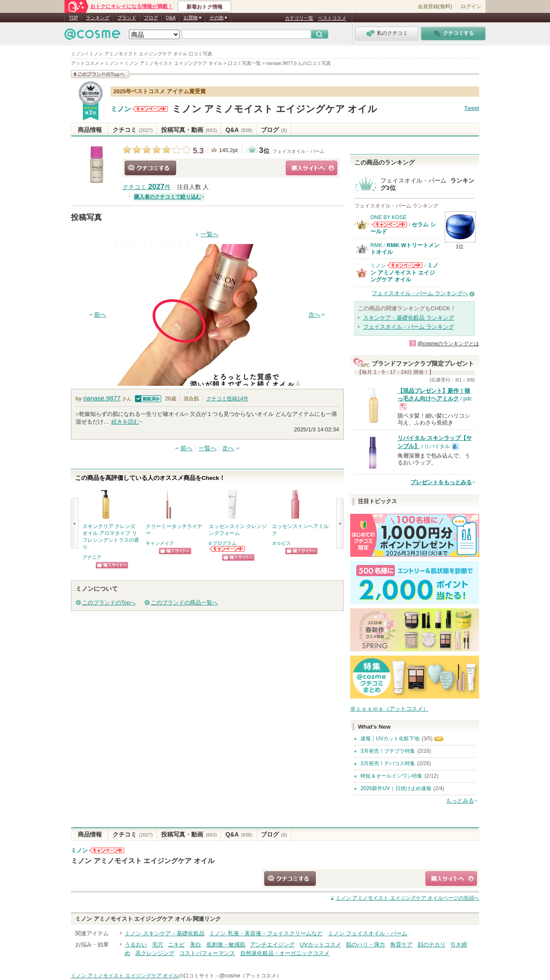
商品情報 (90, 130)
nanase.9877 (102, 398)
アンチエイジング (272, 945)
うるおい (136, 945)
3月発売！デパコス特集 (388, 763)
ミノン (121, 109)
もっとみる (460, 801)
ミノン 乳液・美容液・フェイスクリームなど (266, 933)
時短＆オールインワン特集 (391, 776)
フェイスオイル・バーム (298, 151)
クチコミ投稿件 (227, 399)
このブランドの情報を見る (100, 74)
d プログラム (223, 543)
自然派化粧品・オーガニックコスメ (285, 953)
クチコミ (133, 130)
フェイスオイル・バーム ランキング (409, 327)
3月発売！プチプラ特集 (388, 751)
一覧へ (210, 234)
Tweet (472, 108)
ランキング (98, 18)
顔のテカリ (432, 945)
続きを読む (125, 422)
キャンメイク (160, 543)
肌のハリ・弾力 (365, 945)
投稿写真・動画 (189, 130)
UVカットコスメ (321, 945)
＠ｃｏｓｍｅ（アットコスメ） (389, 709)
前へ (100, 315)
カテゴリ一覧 (299, 18)
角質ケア (401, 945)
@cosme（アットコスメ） (250, 976)
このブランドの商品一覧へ (184, 603)
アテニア (92, 557)
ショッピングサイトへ (312, 168)
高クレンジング (155, 953)
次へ (315, 315)
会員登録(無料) (435, 6)
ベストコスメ (332, 18)
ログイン (471, 6)
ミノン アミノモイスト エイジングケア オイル (275, 109)
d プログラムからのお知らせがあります (227, 549)
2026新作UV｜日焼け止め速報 (396, 788)
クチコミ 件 (147, 187)
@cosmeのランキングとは (448, 344)
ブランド (127, 18)
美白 (196, 945)
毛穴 (158, 945)
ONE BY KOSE (388, 217)
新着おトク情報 (205, 7)
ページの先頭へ (407, 898)
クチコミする (150, 168)
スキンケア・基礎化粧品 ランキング (409, 318)
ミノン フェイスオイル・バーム (368, 933)
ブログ (151, 18)
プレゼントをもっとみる (441, 482)
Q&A (171, 18)
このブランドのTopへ (109, 603)
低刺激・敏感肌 (226, 945)
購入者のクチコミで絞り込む (168, 197)
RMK (376, 245)
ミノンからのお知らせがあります (150, 109)
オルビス (281, 543)
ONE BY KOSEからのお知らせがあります (389, 224)
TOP (73, 18)
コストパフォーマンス (207, 953)
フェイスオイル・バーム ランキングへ (420, 293)
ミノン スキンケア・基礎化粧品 (165, 933)
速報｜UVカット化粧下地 (390, 739)
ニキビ (176, 945)
